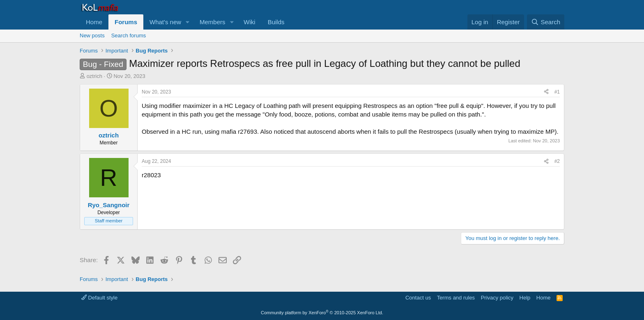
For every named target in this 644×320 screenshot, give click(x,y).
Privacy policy (497, 298)
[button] (188, 22)
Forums (126, 22)
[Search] (546, 22)
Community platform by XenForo (322, 313)
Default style (99, 298)
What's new (165, 22)
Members (213, 22)
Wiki (249, 22)
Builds (276, 22)
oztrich (94, 76)
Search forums (129, 35)
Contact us (418, 298)
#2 (557, 161)
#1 (557, 92)
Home (94, 22)
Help (525, 298)
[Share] (546, 92)
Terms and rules (456, 298)
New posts (92, 35)
